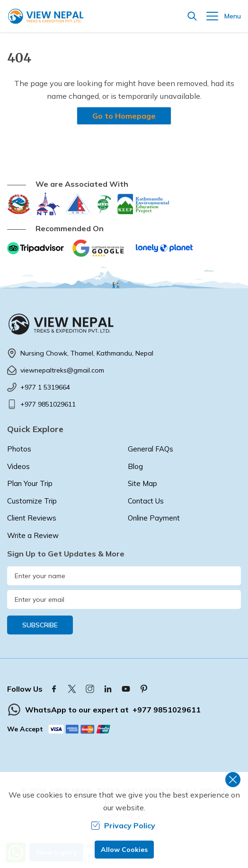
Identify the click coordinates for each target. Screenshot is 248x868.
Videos (18, 466)
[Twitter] (72, 689)
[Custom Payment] (80, 729)
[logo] (124, 324)
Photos (19, 449)
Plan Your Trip (30, 483)
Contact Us (146, 501)
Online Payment (154, 518)
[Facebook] (54, 689)
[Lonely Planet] (164, 248)
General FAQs (151, 449)
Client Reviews (32, 518)
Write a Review (33, 535)
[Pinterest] (144, 689)
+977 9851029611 (48, 404)
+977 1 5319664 (45, 387)
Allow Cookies (124, 850)
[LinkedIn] (108, 689)
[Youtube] (126, 689)
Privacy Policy (123, 825)
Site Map (142, 483)
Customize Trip (32, 501)
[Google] (100, 248)
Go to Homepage (124, 116)
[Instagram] (90, 689)
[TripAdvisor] (35, 248)
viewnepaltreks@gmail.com (62, 370)
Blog (135, 466)
